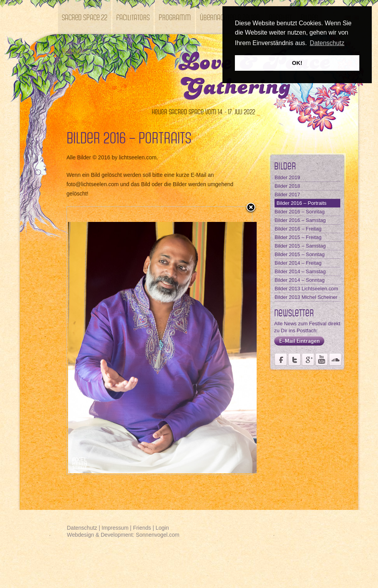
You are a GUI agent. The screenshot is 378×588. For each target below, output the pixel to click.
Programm (175, 17)
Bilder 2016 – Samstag (300, 220)
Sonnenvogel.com (157, 535)
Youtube (322, 359)
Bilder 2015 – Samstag (300, 246)
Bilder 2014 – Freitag (298, 263)
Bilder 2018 (287, 186)
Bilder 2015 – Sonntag (300, 254)
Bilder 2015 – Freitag (298, 237)
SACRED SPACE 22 (85, 17)
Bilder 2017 (287, 195)
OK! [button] (297, 63)
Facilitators (133, 17)
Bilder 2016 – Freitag (298, 229)
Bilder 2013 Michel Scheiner (306, 297)
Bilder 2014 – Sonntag (300, 280)
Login (162, 528)
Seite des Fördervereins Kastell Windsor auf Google (308, 359)
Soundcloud (335, 359)
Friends (142, 528)
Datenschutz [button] (327, 43)
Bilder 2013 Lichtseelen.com (306, 289)
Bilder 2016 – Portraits (302, 203)
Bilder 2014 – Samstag (300, 271)
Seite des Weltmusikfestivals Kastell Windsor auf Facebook (281, 359)
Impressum (115, 528)
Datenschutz (82, 528)
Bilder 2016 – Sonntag (300, 212)
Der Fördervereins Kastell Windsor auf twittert (294, 359)
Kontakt (73, 51)
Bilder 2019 (287, 177)
